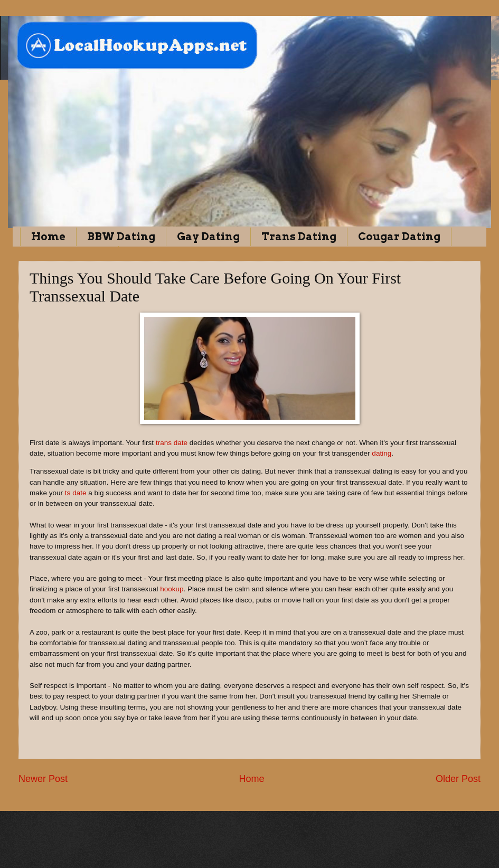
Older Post (458, 779)
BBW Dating (121, 237)
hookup (172, 589)
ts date (74, 493)
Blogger (296, 847)
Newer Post (43, 779)
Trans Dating (299, 237)
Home (48, 237)
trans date (171, 443)
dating (382, 453)
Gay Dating (208, 237)
